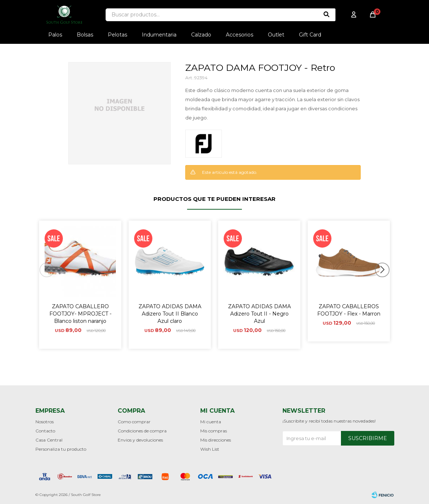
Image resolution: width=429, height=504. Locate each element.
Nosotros (45, 422)
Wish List (210, 449)
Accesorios (240, 35)
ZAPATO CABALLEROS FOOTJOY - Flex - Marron (349, 310)
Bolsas (85, 35)
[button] (385, 285)
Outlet (276, 35)
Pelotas (117, 35)
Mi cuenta (211, 422)
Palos (55, 35)
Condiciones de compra (142, 431)
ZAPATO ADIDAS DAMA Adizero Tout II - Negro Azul (259, 314)
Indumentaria (159, 35)
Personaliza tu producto (61, 449)
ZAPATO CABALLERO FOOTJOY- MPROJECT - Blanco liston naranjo (80, 314)
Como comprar (134, 422)
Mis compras (214, 431)
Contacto (45, 431)
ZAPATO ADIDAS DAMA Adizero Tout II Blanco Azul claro (170, 314)
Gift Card (310, 35)
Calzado (201, 35)
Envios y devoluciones (140, 440)
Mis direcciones (216, 440)
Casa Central (49, 440)
